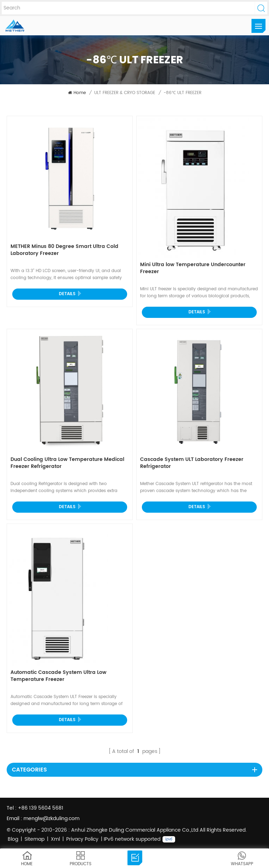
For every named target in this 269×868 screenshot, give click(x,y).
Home (77, 93)
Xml (55, 839)
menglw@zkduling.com (51, 819)
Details (67, 294)
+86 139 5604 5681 (41, 808)
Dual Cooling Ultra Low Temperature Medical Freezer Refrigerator (67, 463)
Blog (13, 839)
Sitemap (35, 839)
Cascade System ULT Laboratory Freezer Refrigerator (192, 463)
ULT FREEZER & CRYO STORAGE (125, 93)
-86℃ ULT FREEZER (182, 93)
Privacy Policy (82, 839)
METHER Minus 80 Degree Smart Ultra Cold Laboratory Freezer (64, 250)
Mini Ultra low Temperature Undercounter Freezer (193, 268)
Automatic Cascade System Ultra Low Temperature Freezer (58, 676)
